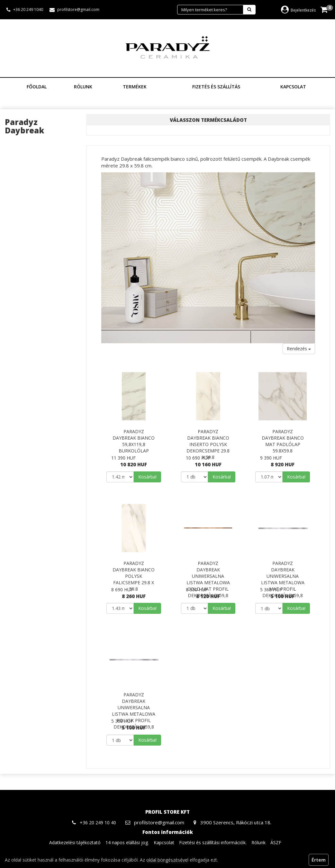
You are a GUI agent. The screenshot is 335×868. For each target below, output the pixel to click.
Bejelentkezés (298, 10)
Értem (319, 860)
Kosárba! (147, 477)
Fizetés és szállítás (216, 87)
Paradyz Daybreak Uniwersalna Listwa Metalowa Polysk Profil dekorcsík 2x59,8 (134, 711)
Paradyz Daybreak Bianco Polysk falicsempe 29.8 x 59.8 (134, 576)
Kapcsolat (293, 87)
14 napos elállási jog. (127, 842)
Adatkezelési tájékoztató (75, 842)
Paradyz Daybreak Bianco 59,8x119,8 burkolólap (134, 441)
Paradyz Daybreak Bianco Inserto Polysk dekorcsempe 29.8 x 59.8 (208, 444)
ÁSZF (276, 842)
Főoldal (37, 87)
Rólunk (83, 87)
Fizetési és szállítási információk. (213, 842)
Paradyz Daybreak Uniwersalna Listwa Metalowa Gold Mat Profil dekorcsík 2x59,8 (208, 579)
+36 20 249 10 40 (98, 823)
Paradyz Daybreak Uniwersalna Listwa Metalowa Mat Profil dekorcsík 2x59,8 (283, 579)
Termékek (137, 87)
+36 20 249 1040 (28, 9)
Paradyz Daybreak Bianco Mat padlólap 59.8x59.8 (283, 441)
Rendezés (299, 349)
